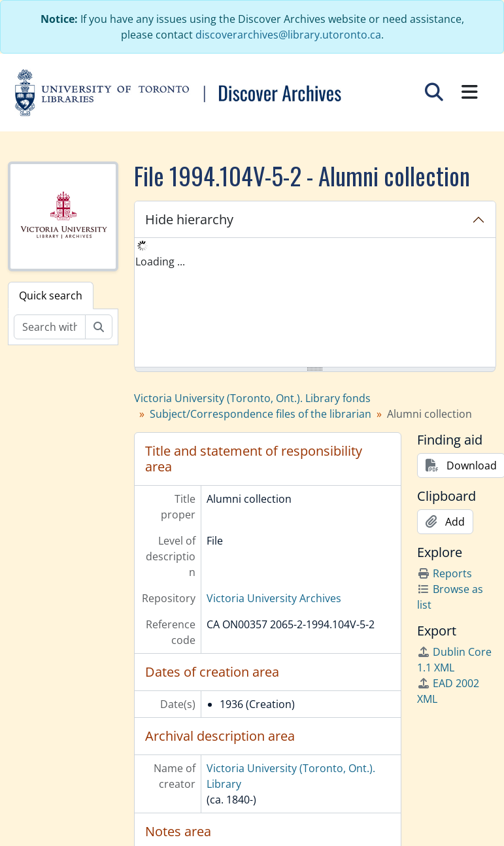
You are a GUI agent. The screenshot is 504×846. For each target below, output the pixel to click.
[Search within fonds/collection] (50, 327)
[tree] (315, 303)
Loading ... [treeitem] (160, 262)
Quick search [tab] (51, 296)
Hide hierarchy (189, 219)
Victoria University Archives (274, 598)
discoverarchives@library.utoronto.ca (288, 35)
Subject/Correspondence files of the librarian (260, 414)
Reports (445, 573)
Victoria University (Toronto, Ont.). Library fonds (252, 398)
